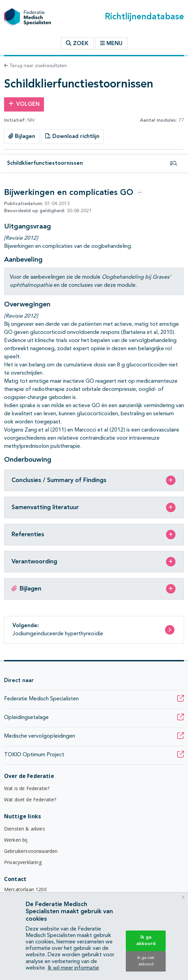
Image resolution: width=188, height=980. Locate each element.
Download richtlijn (72, 136)
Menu (111, 43)
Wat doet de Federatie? (30, 799)
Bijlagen (22, 136)
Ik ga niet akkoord (146, 961)
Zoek (77, 43)
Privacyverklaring (23, 862)
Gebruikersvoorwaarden (31, 851)
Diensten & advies (25, 829)
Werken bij (16, 840)
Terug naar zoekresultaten (36, 66)
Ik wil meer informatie (73, 968)
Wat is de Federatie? (27, 788)
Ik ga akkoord (146, 941)
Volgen (24, 104)
